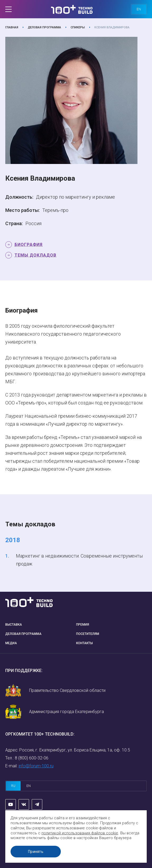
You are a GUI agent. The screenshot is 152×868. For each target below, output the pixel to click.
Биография (29, 245)
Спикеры (78, 27)
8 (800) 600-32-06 (32, 758)
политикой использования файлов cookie (80, 833)
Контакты (84, 643)
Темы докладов (35, 255)
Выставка (14, 625)
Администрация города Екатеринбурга (66, 712)
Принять (36, 852)
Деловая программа (44, 27)
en (139, 9)
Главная (12, 27)
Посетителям (88, 634)
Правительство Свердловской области (67, 690)
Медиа (11, 643)
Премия (83, 625)
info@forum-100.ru (36, 766)
